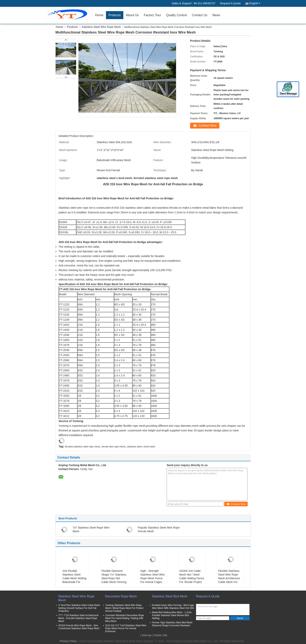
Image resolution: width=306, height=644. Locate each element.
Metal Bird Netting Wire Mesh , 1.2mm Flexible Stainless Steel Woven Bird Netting (172, 615)
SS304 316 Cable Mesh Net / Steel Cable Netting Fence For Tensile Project (192, 576)
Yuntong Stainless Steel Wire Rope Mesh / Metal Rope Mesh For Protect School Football (124, 608)
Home (99, 15)
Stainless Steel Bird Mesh (170, 596)
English (255, 3)
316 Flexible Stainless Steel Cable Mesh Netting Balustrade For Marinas (74, 578)
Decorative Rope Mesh (121, 596)
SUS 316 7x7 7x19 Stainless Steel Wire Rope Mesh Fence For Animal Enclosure (126, 628)
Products (115, 15)
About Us (132, 15)
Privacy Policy (68, 641)
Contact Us (200, 15)
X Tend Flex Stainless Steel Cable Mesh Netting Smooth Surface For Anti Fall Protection (79, 608)
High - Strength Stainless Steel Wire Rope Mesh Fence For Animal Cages (153, 576)
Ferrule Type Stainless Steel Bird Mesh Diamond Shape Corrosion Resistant (172, 624)
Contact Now (207, 126)
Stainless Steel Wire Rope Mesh (101, 27)
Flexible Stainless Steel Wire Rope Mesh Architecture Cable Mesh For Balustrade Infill (229, 578)
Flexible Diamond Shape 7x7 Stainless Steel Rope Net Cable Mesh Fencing (114, 576)
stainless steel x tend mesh (141, 447)
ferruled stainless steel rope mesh (82, 447)
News (216, 15)
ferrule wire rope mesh (113, 447)
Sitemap (146, 635)
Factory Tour (153, 15)
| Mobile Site (160, 635)
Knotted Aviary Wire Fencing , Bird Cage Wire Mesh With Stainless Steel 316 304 (173, 607)
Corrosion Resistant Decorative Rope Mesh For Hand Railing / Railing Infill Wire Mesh (125, 618)
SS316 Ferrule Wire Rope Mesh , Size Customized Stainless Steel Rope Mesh (79, 627)
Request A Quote (230, 3)
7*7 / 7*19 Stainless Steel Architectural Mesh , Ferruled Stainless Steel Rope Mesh (78, 618)
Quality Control (176, 15)
